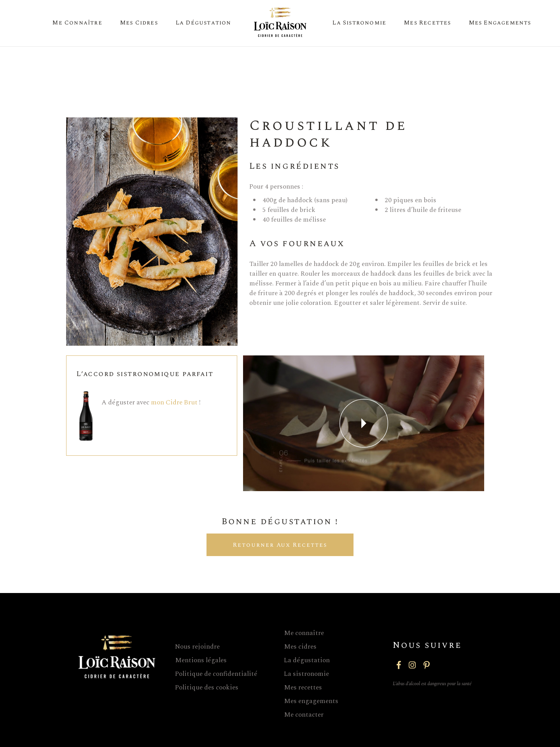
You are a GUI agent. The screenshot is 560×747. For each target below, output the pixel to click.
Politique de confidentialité (216, 674)
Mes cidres (300, 647)
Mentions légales (201, 660)
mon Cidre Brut (174, 402)
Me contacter (304, 715)
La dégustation (307, 660)
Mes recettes (303, 688)
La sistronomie (306, 674)
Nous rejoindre (197, 647)
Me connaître (304, 633)
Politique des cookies (207, 688)
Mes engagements (311, 701)
